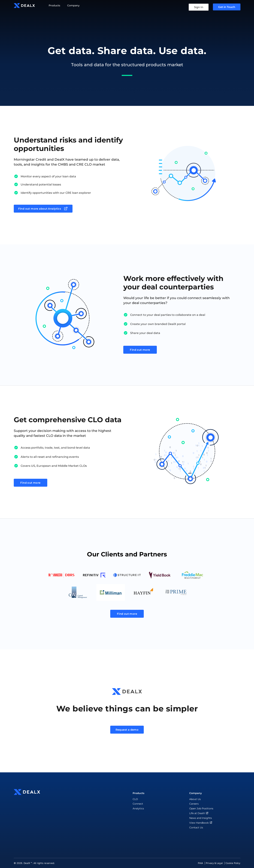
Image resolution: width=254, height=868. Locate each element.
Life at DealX (199, 813)
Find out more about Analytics (43, 209)
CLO (135, 799)
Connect (138, 804)
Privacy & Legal (215, 863)
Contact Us (196, 827)
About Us (195, 799)
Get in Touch (227, 7)
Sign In (199, 7)
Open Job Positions (201, 808)
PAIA (201, 863)
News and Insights (201, 818)
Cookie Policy (233, 863)
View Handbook (201, 823)
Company (73, 5)
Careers (194, 804)
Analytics (138, 808)
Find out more (140, 350)
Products (54, 5)
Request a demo (127, 730)
